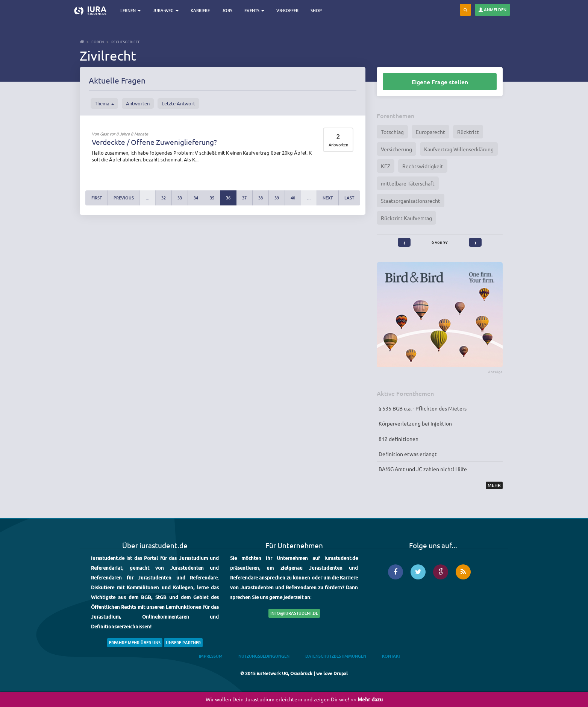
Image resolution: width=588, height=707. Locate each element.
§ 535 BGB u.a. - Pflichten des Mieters (423, 408)
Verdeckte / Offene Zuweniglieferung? (154, 142)
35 (212, 198)
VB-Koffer (287, 10)
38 (261, 198)
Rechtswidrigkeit (423, 166)
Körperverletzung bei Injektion (415, 423)
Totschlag (392, 132)
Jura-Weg (166, 10)
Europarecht (430, 132)
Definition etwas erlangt (408, 454)
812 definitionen (399, 439)
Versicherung (396, 149)
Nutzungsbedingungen (264, 656)
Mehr (494, 485)
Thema (104, 103)
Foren (98, 42)
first (97, 198)
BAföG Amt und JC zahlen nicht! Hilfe (423, 469)
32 (164, 198)
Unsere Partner (183, 642)
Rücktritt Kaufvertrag (406, 218)
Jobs (227, 10)
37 (244, 198)
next (328, 198)
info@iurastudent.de (294, 613)
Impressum (211, 656)
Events (254, 10)
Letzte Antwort (178, 103)
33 (180, 198)
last (349, 198)
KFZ (386, 166)
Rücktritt (468, 132)
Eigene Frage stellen (440, 82)
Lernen (130, 10)
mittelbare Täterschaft (408, 183)
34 (196, 198)
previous (124, 198)
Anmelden (493, 10)
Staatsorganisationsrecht (411, 201)
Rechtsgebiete (126, 42)
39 (277, 198)
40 (293, 198)
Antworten (138, 103)
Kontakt (391, 656)
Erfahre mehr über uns (135, 642)
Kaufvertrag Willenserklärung (459, 149)
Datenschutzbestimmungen (336, 656)
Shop (316, 10)
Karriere (200, 10)
